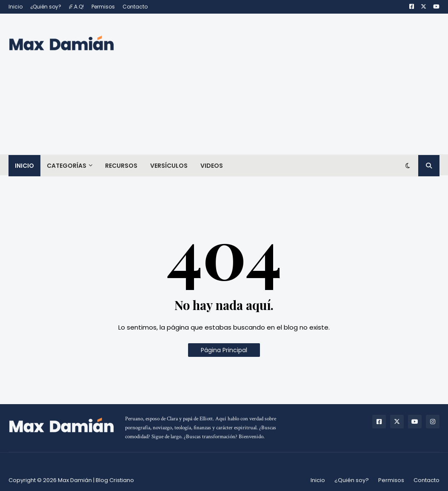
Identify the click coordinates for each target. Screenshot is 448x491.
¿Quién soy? (46, 7)
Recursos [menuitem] (121, 166)
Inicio (16, 7)
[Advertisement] (285, 84)
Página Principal (224, 350)
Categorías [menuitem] (67, 166)
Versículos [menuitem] (169, 166)
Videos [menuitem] (212, 166)
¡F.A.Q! (76, 7)
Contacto (135, 7)
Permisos (103, 7)
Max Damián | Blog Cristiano (96, 480)
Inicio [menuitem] (24, 166)
